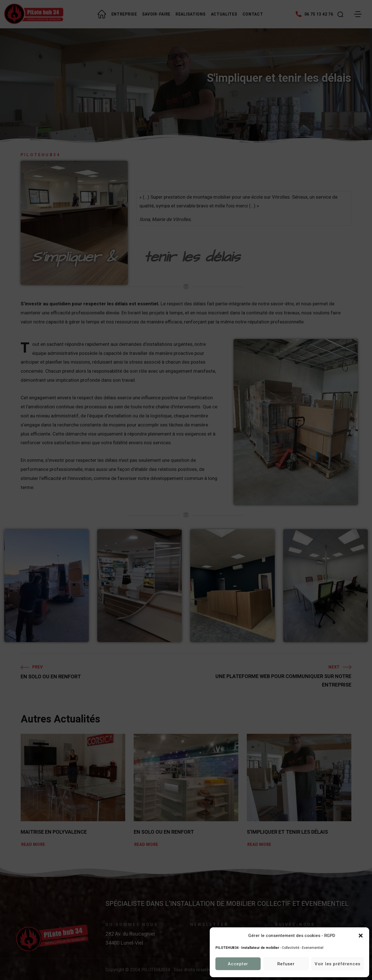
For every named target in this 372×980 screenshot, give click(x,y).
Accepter (238, 964)
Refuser (286, 964)
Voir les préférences (338, 964)
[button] (361, 936)
